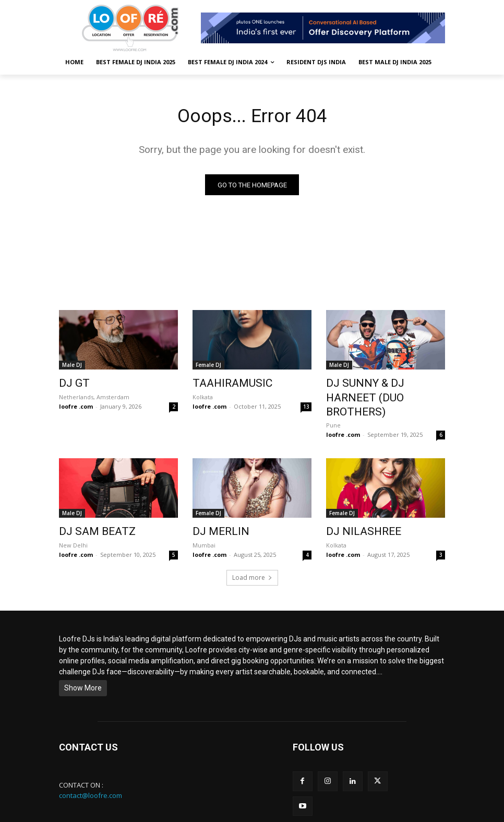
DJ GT (71, 384)
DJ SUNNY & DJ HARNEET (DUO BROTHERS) (376, 390)
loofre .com (76, 405)
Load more (252, 557)
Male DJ (72, 367)
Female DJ (208, 367)
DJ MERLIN (214, 513)
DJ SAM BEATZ (89, 513)
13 (306, 406)
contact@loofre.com (91, 775)
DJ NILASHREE (355, 513)
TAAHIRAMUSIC (224, 384)
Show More (83, 668)
